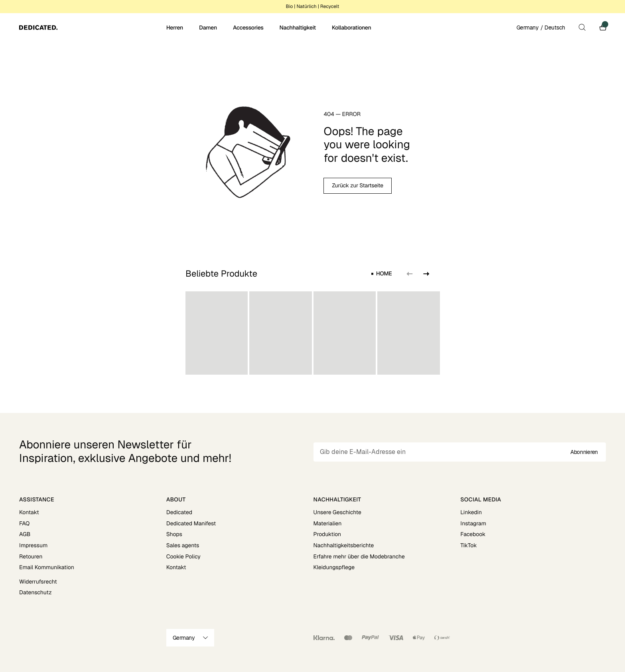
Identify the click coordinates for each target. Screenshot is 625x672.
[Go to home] (92, 28)
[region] (313, 333)
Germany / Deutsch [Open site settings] (541, 28)
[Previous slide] (409, 274)
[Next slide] (425, 274)
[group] (217, 333)
